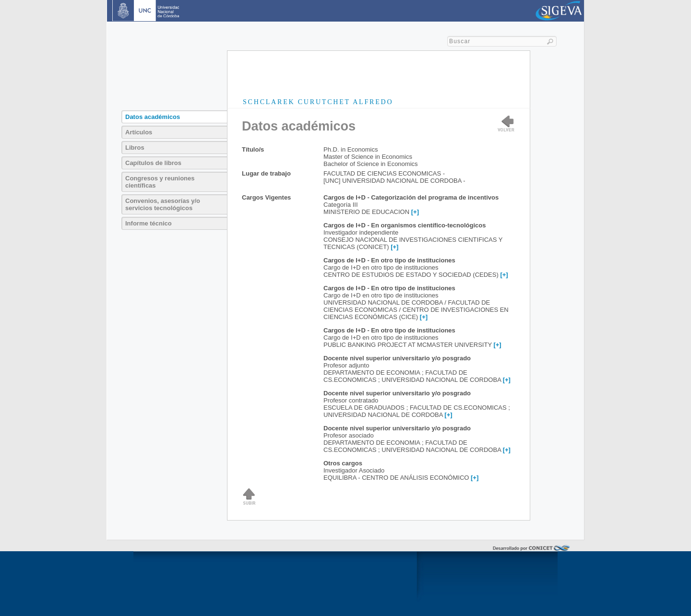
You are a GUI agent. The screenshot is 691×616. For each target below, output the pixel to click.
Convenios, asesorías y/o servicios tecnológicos (163, 204)
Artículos (139, 132)
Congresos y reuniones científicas (160, 182)
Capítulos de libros (153, 163)
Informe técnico (149, 223)
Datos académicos (153, 117)
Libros (135, 148)
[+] (415, 212)
